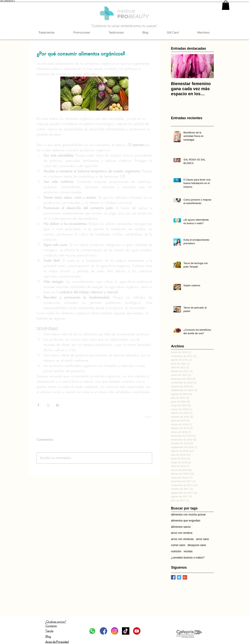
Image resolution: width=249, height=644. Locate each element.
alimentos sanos (181, 527)
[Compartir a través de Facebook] (38, 405)
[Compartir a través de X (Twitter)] (48, 405)
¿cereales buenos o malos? (188, 558)
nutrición (176, 551)
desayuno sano (197, 545)
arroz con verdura (182, 533)
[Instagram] (115, 631)
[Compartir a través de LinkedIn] (57, 405)
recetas (188, 551)
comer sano (178, 545)
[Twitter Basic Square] (179, 577)
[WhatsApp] (92, 631)
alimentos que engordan (186, 521)
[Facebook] (103, 631)
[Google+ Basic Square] (185, 577)
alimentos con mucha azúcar (188, 514)
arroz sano (203, 539)
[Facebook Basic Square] (173, 577)
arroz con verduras (182, 539)
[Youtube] (137, 631)
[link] (226, 5)
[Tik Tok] (126, 631)
